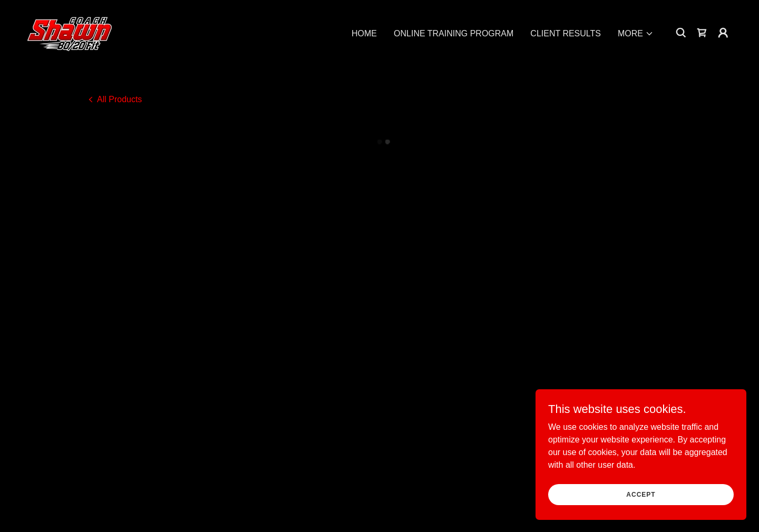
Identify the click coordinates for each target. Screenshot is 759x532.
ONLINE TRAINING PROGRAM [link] (454, 33)
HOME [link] (364, 33)
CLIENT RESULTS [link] (566, 33)
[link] (70, 31)
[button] (636, 33)
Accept (641, 494)
